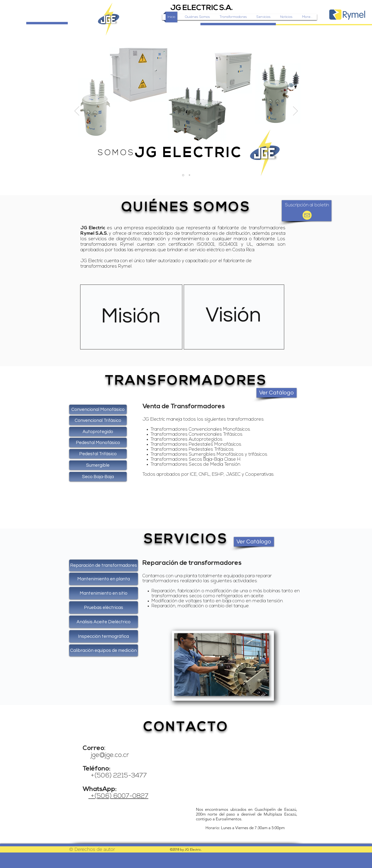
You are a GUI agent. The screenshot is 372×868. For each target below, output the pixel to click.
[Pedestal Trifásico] (98, 454)
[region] (131, 317)
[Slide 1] (183, 175)
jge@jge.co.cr (110, 755)
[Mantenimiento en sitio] (104, 593)
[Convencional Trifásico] (98, 420)
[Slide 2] (189, 175)
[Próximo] (295, 111)
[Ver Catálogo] (277, 393)
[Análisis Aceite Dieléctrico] (104, 622)
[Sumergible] (98, 465)
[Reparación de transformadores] (104, 565)
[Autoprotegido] (98, 432)
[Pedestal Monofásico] (98, 443)
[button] (307, 206)
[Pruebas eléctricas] (104, 608)
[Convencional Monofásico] (98, 409)
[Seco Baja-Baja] (98, 477)
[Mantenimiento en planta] (104, 579)
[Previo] (77, 111)
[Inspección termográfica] (104, 636)
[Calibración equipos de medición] (104, 650)
